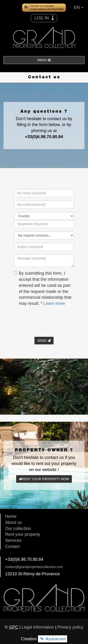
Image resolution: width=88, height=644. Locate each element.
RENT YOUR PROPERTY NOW (44, 479)
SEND (44, 341)
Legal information (38, 627)
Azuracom (52, 639)
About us (13, 522)
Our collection (18, 529)
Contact (12, 547)
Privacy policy (70, 627)
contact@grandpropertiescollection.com (34, 567)
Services (13, 540)
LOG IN (44, 18)
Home (11, 516)
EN (79, 7)
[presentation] (50, 319)
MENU (44, 60)
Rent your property (23, 534)
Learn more (54, 303)
